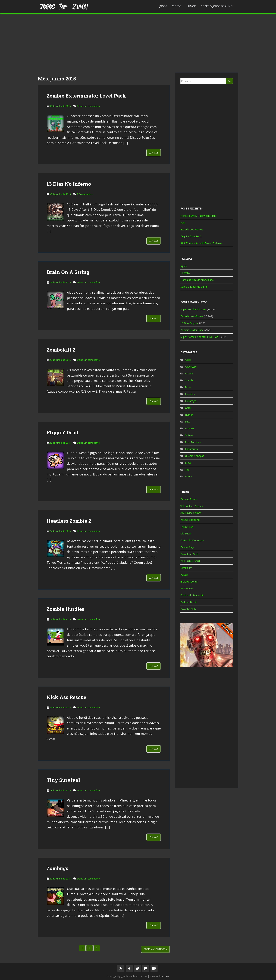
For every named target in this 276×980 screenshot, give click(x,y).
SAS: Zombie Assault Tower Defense (201, 243)
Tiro (187, 470)
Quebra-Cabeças (195, 456)
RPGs (188, 463)
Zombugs (57, 868)
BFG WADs (187, 588)
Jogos (163, 6)
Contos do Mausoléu (192, 595)
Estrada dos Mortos (192, 229)
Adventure (191, 367)
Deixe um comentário (88, 106)
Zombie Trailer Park (192, 330)
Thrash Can (187, 527)
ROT (183, 223)
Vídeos (177, 6)
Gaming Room (189, 499)
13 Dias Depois (189, 323)
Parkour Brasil (188, 602)
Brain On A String (68, 272)
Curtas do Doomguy (192, 540)
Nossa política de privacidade (197, 280)
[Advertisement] (138, 43)
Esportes (190, 394)
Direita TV (186, 568)
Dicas (188, 387)
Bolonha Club (188, 609)
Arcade (189, 373)
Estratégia (191, 401)
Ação (188, 360)
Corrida (189, 380)
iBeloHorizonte (189, 582)
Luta (188, 422)
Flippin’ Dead (62, 432)
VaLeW (184, 575)
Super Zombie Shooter (193, 309)
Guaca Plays (187, 547)
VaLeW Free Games (192, 506)
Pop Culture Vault (190, 561)
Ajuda (184, 266)
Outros (189, 435)
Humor (191, 6)
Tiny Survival (63, 780)
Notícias (190, 428)
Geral (188, 408)
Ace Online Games (191, 513)
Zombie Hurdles (65, 609)
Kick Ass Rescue (66, 697)
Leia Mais (154, 153)
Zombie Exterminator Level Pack (86, 96)
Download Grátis (190, 554)
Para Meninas (193, 442)
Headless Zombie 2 (69, 521)
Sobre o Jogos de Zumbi (217, 6)
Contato (185, 273)
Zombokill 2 (61, 350)
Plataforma (191, 449)
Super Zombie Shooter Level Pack (200, 337)
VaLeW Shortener (190, 520)
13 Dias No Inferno (69, 184)
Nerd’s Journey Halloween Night (198, 216)
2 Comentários (85, 194)
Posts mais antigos (155, 949)
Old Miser (186, 533)
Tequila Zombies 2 (191, 236)
